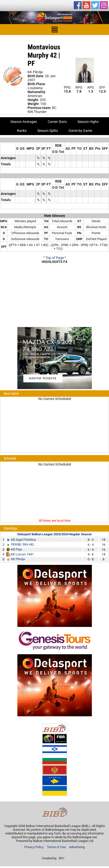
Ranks (22, 131)
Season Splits (48, 131)
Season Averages (24, 122)
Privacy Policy (34, 847)
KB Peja (16, 549)
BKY (62, 858)
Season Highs (88, 122)
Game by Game (80, 131)
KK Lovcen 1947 (22, 554)
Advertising (77, 847)
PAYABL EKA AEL (23, 544)
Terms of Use (56, 847)
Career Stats (57, 122)
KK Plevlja (18, 559)
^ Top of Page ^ (55, 258)
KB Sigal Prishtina (23, 540)
